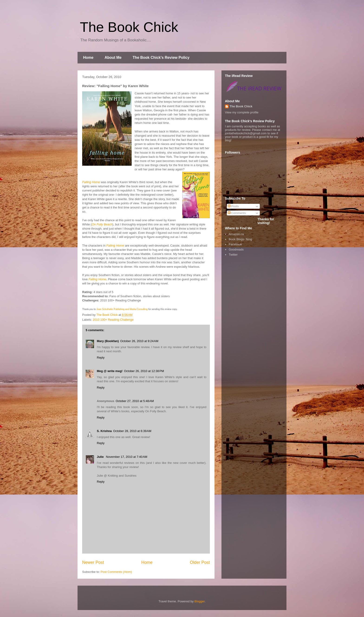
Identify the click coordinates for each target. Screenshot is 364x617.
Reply (101, 358)
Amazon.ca (236, 234)
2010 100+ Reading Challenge (113, 320)
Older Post (200, 562)
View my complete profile (242, 112)
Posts (233, 206)
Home (88, 58)
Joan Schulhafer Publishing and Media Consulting (122, 309)
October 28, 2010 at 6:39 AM (132, 431)
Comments (237, 213)
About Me (113, 58)
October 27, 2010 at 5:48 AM (135, 401)
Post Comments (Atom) (116, 572)
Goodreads (236, 249)
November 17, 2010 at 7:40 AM (127, 457)
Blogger (200, 601)
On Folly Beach (102, 224)
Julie (101, 457)
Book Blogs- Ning (240, 239)
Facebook (235, 244)
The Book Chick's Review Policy (161, 58)
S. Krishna (104, 431)
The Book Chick (129, 27)
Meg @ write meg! (110, 371)
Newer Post (93, 562)
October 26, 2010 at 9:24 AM (139, 341)
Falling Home (91, 182)
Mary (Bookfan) (108, 341)
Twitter (233, 255)
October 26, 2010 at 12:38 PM (144, 371)
